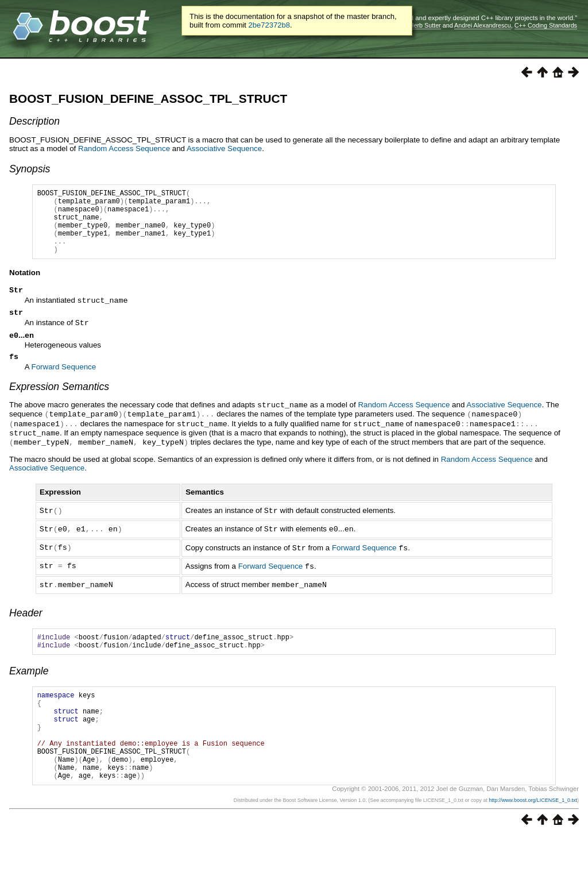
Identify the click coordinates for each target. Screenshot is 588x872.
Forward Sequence (64, 386)
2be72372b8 (269, 25)
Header (26, 626)
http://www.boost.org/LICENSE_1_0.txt (533, 836)
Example (29, 688)
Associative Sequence (224, 148)
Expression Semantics (59, 406)
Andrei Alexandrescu (483, 25)
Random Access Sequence (124, 148)
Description (34, 121)
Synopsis (30, 169)
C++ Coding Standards (546, 25)
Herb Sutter (425, 25)
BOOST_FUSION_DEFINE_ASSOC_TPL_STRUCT (148, 99)
